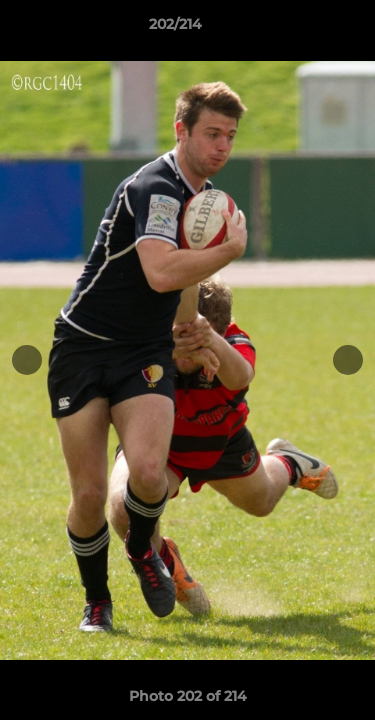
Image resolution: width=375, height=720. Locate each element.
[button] (303, 29)
